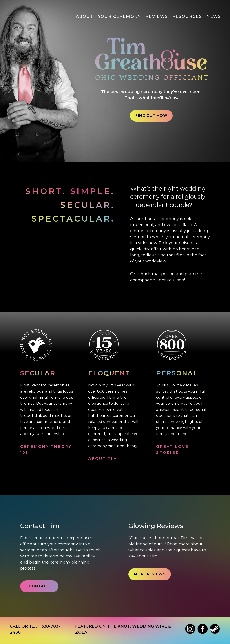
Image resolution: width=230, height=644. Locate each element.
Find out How (151, 116)
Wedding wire (149, 626)
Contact (39, 586)
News (214, 16)
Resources (187, 16)
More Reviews (150, 574)
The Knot (119, 626)
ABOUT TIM (103, 459)
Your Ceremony (119, 16)
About (85, 16)
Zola (81, 632)
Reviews (157, 16)
